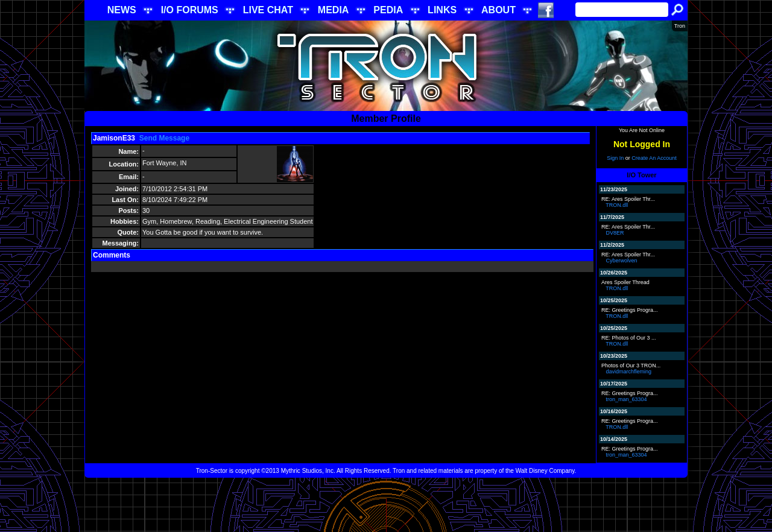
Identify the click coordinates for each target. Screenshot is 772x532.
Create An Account (654, 158)
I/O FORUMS (190, 10)
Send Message (164, 138)
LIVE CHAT (268, 10)
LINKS (442, 10)
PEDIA (388, 10)
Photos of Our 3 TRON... (631, 366)
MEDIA (334, 10)
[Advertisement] (386, 505)
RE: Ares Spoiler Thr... (628, 199)
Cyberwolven (622, 261)
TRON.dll (617, 205)
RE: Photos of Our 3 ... (629, 338)
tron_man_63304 (627, 399)
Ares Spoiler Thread (625, 282)
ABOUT (498, 10)
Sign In (615, 158)
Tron (680, 26)
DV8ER (615, 233)
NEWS (122, 10)
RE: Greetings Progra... (630, 310)
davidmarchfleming (629, 372)
